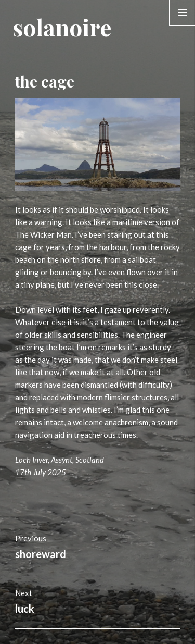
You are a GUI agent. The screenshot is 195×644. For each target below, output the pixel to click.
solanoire (62, 27)
